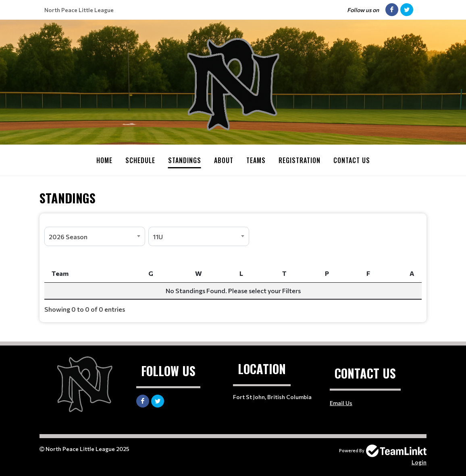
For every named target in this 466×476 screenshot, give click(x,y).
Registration (300, 160)
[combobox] (95, 236)
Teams (256, 160)
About (224, 160)
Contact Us (352, 160)
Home (104, 160)
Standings (185, 160)
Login (419, 462)
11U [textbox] (158, 236)
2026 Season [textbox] (68, 236)
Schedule (140, 160)
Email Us (341, 403)
